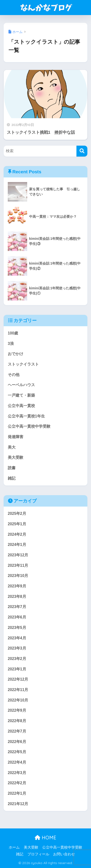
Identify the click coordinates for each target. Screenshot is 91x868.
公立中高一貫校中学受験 (29, 426)
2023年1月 (17, 669)
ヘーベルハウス (21, 385)
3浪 (11, 344)
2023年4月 (17, 638)
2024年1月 (17, 545)
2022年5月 (17, 752)
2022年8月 (17, 721)
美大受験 (16, 457)
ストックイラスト (23, 364)
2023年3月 (17, 648)
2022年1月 (17, 793)
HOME (45, 838)
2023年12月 (18, 555)
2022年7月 (17, 731)
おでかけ (16, 354)
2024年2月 (17, 534)
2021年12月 (18, 804)
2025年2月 (17, 513)
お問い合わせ (64, 854)
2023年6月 (17, 617)
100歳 (13, 333)
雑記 (12, 478)
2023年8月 (17, 597)
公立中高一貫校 (21, 406)
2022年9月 (17, 710)
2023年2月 (17, 659)
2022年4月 (17, 762)
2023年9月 (17, 586)
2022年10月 (18, 700)
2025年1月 (17, 524)
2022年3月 (17, 773)
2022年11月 (18, 690)
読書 (12, 468)
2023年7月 (17, 607)
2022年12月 (18, 679)
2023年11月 (18, 565)
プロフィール (38, 854)
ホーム (14, 847)
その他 (14, 375)
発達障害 (16, 437)
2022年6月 (17, 742)
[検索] (82, 151)
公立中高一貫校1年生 (26, 416)
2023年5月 (17, 628)
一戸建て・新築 (21, 395)
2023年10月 (18, 576)
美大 (12, 447)
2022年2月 (17, 783)
